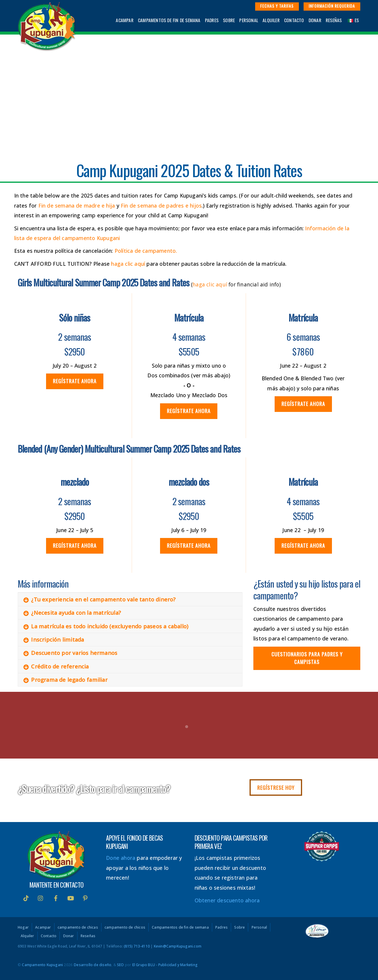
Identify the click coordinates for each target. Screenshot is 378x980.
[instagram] (41, 897)
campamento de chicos (125, 927)
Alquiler (271, 20)
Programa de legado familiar (65, 680)
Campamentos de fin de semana (169, 20)
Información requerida (332, 6)
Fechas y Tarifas (277, 6)
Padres (212, 20)
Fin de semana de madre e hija (77, 206)
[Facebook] (56, 897)
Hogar (23, 927)
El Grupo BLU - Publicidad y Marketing (165, 965)
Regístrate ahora (75, 381)
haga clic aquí (128, 264)
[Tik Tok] (26, 897)
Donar (315, 20)
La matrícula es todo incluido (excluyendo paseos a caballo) (106, 626)
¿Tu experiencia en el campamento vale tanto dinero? (99, 599)
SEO (120, 965)
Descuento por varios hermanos (70, 653)
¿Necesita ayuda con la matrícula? (72, 613)
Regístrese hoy (276, 787)
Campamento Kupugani (42, 965)
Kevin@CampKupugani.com (178, 946)
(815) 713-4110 (137, 946)
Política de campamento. (146, 251)
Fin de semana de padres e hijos (161, 206)
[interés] (85, 897)
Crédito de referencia (56, 666)
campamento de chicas (78, 927)
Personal (249, 20)
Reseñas (334, 20)
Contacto (294, 20)
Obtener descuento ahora (227, 900)
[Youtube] (71, 897)
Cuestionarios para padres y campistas (307, 658)
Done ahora (121, 858)
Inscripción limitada (54, 640)
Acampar (124, 20)
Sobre (229, 20)
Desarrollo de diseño (93, 965)
